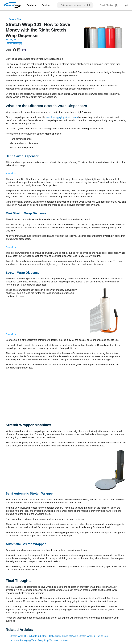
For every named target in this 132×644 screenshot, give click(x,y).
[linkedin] (19, 50)
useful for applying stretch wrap (62, 117)
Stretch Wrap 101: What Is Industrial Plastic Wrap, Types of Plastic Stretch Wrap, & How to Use (59, 636)
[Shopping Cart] (126, 5)
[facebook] (14, 50)
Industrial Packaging (14, 44)
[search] (89, 5)
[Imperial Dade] (12, 5)
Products (31, 5)
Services (46, 5)
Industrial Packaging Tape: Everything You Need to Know (39, 640)
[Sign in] (109, 5)
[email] (24, 50)
